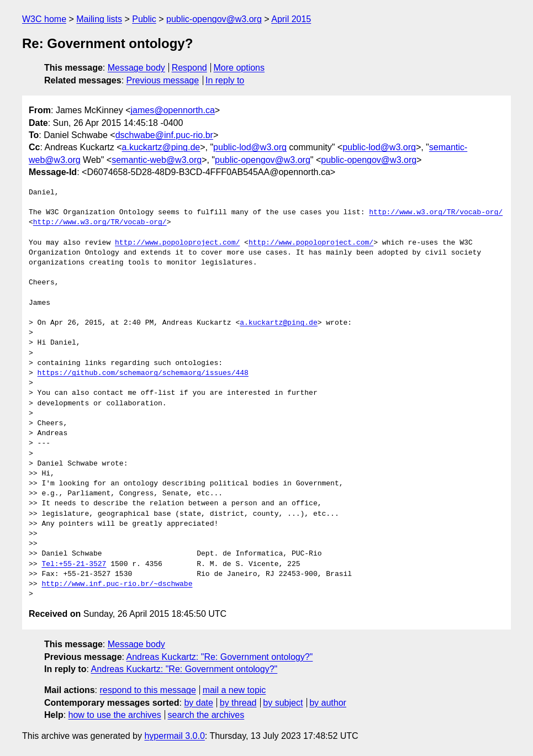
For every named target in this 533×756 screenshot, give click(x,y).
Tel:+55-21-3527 (74, 564)
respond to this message (147, 690)
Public (144, 19)
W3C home (44, 19)
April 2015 (291, 19)
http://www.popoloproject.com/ (177, 243)
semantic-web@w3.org (157, 160)
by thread (238, 703)
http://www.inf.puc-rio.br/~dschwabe (117, 584)
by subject (283, 703)
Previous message (163, 80)
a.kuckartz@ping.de (161, 147)
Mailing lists (99, 19)
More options (239, 68)
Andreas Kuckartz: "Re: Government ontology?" (220, 657)
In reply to (225, 80)
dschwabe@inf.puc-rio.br (164, 135)
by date (198, 703)
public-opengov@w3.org (214, 19)
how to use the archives (115, 715)
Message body (136, 68)
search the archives (206, 715)
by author (328, 703)
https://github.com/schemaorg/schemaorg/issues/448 (143, 373)
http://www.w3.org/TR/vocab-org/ (436, 213)
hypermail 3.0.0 (174, 736)
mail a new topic (234, 690)
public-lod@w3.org (250, 147)
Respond (189, 68)
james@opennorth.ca (173, 110)
